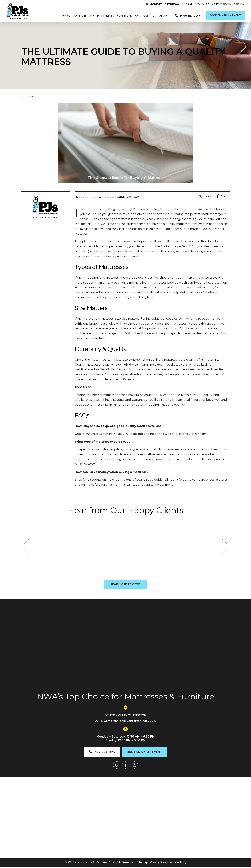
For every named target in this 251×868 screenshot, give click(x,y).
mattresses (158, 283)
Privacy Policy (159, 863)
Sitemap (142, 863)
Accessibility (178, 863)
